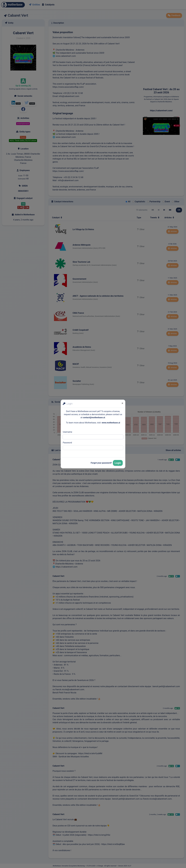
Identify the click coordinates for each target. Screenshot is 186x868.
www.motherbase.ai (111, 423)
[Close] (122, 403)
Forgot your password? (101, 463)
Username (67, 432)
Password (67, 443)
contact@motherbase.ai (94, 417)
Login (118, 463)
